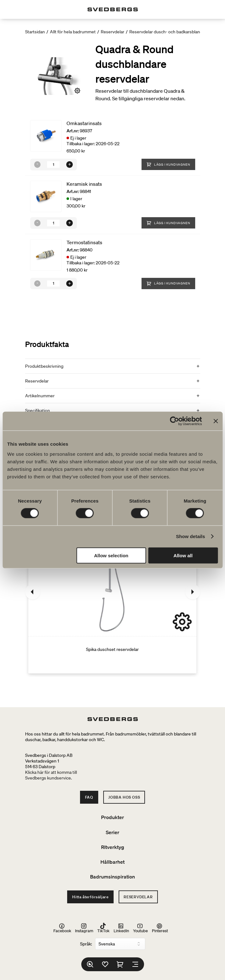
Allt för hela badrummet (73, 32)
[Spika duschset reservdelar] (112, 592)
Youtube (140, 928)
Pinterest (160, 928)
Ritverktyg (113, 847)
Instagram (84, 928)
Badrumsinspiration (112, 877)
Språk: (86, 944)
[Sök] (90, 964)
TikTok (103, 928)
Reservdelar (112, 32)
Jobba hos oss (124, 797)
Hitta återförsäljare (90, 897)
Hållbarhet (112, 862)
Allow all (183, 555)
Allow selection (111, 555)
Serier (112, 832)
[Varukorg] (120, 964)
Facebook (62, 928)
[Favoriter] (105, 964)
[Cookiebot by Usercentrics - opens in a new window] (174, 421)
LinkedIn (121, 928)
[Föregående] (33, 592)
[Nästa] (193, 592)
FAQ (89, 797)
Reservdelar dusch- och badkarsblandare (169, 32)
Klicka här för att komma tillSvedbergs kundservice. (51, 775)
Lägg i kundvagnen (168, 164)
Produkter (112, 817)
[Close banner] (216, 421)
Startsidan (35, 32)
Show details (191, 536)
